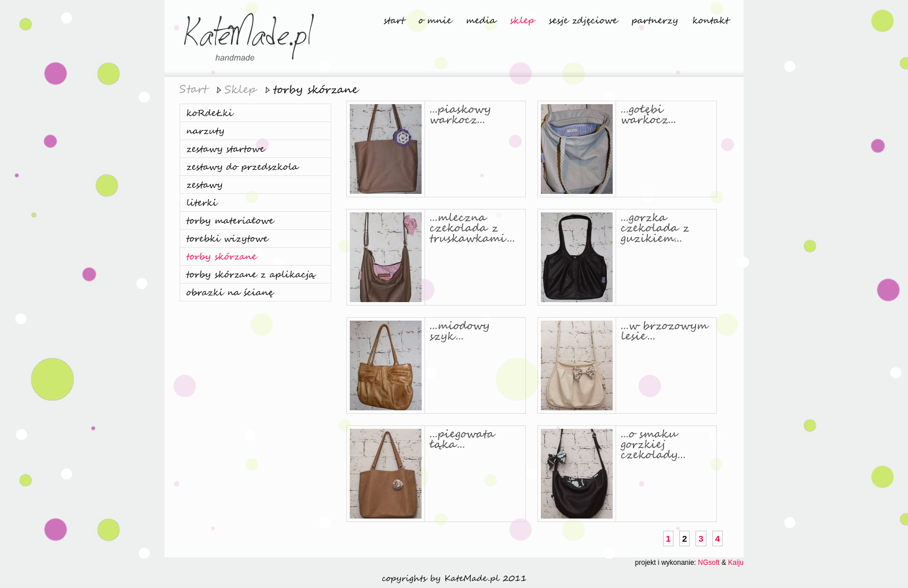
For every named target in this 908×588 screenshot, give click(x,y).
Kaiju (736, 563)
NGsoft (709, 563)
